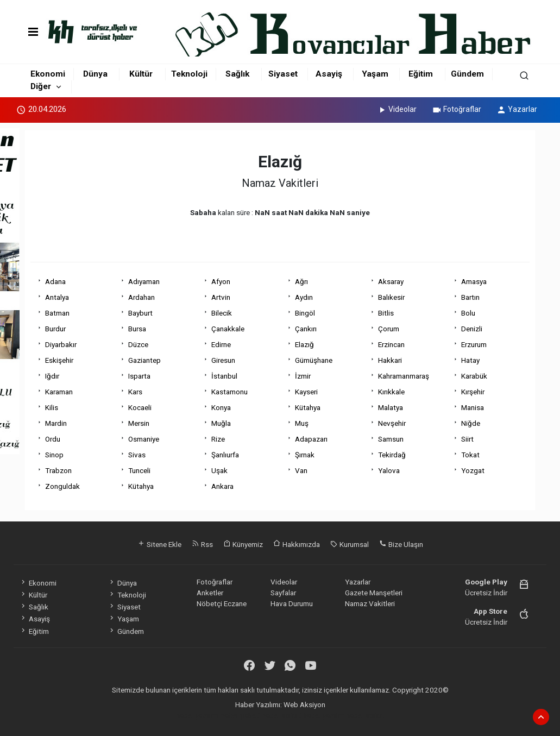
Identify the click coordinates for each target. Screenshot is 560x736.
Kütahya (308, 407)
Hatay (470, 360)
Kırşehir (473, 392)
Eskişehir (59, 360)
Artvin (221, 297)
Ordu (53, 439)
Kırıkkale (391, 392)
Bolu (468, 313)
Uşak (219, 470)
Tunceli (139, 470)
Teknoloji (189, 74)
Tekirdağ (392, 455)
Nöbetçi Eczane (222, 603)
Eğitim (421, 74)
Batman (57, 313)
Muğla (221, 423)
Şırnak (305, 455)
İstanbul (224, 376)
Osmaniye (144, 439)
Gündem (467, 74)
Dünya (95, 74)
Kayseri (306, 392)
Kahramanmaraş (404, 376)
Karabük (474, 376)
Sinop (54, 455)
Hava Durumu (292, 603)
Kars (135, 392)
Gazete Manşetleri (374, 593)
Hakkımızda (297, 544)
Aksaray (391, 281)
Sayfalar (283, 593)
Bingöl (305, 313)
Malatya (391, 407)
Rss (202, 544)
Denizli (472, 329)
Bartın (470, 297)
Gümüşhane (314, 360)
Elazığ (304, 344)
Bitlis (386, 313)
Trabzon (58, 470)
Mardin (56, 423)
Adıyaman (144, 281)
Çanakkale (228, 329)
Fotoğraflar (457, 109)
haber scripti (282, 715)
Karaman (59, 392)
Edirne (221, 344)
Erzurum (474, 344)
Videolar (397, 109)
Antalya (57, 297)
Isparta (139, 376)
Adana (55, 281)
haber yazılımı (197, 715)
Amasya (474, 281)
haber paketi (240, 715)
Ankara (222, 486)
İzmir (303, 376)
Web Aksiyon (304, 704)
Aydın (304, 297)
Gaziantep (144, 360)
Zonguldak (62, 486)
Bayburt (140, 313)
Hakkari (390, 360)
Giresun (223, 360)
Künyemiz (243, 544)
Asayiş (329, 74)
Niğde (471, 423)
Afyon (221, 281)
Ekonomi (48, 74)
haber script (365, 715)
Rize (218, 439)
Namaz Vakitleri (370, 603)
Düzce (138, 344)
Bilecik (222, 313)
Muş (302, 423)
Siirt (467, 439)
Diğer (41, 86)
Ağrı (301, 281)
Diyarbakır (61, 344)
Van (301, 470)
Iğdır (52, 376)
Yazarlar (517, 109)
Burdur (55, 329)
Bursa (137, 329)
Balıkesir (391, 297)
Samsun (391, 439)
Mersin (139, 423)
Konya (221, 407)
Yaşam (375, 74)
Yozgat (473, 470)
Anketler (210, 593)
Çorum (389, 329)
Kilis (52, 407)
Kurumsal (350, 544)
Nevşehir (392, 423)
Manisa (473, 407)
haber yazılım (324, 715)
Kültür (141, 74)
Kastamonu (229, 392)
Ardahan (141, 297)
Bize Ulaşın (401, 544)
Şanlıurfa (225, 455)
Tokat (470, 455)
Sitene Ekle (159, 544)
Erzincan (391, 344)
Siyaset (283, 74)
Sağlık (237, 74)
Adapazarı (311, 439)
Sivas (137, 455)
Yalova (389, 470)
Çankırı (306, 329)
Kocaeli (140, 407)
